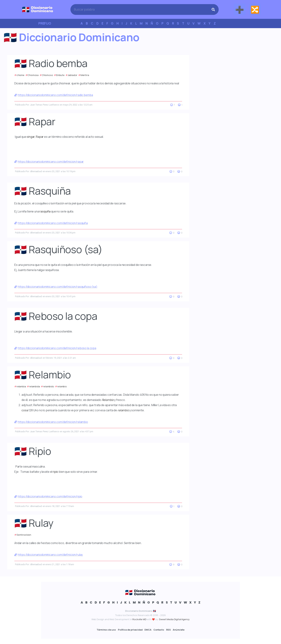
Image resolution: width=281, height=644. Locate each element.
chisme (20, 75)
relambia (21, 386)
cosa (25, 410)
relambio (62, 386)
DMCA (148, 630)
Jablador (73, 75)
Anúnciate (179, 630)
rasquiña (45, 211)
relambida (34, 386)
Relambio (108, 400)
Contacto (159, 630)
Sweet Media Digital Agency (174, 619)
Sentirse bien (24, 535)
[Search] (213, 9)
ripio (55, 472)
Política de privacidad (130, 630)
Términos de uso (106, 630)
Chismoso (47, 75)
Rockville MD (139, 619)
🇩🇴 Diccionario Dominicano (72, 37)
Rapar (40, 137)
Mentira (85, 75)
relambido (49, 386)
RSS (169, 630)
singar (31, 137)
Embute (60, 75)
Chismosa (33, 75)
